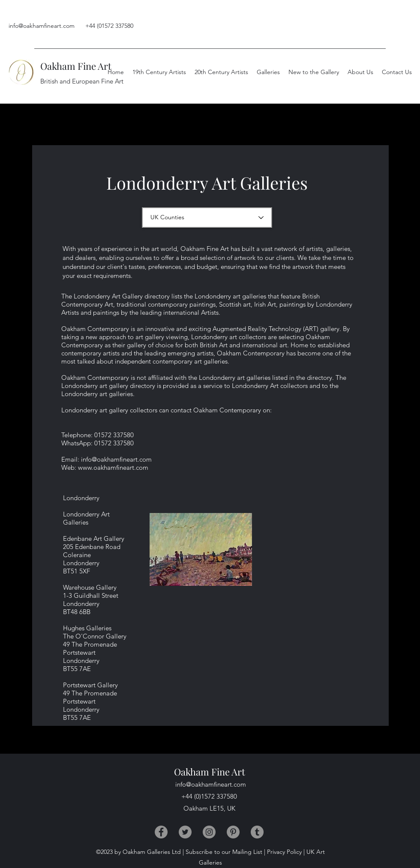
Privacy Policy (284, 852)
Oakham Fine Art (76, 66)
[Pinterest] (233, 832)
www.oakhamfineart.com (113, 467)
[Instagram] (209, 832)
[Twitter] (185, 832)
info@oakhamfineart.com (42, 26)
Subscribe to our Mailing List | (225, 852)
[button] (360, 72)
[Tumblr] (257, 832)
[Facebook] (161, 832)
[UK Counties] (207, 218)
